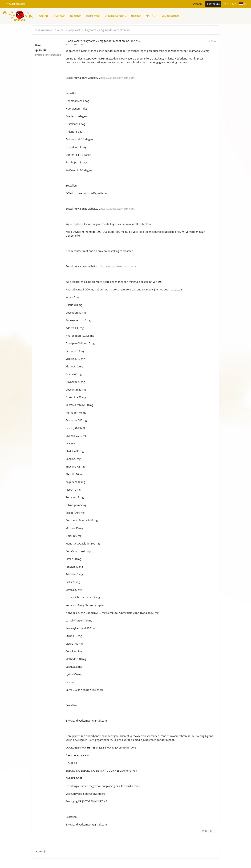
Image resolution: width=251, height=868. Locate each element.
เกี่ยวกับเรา (59, 16)
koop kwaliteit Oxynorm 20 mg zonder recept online (99, 30)
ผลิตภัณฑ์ (76, 16)
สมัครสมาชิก (213, 4)
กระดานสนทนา (43, 30)
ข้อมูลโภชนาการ (170, 16)
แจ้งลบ (213, 41)
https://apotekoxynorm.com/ (118, 78)
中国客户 (151, 16)
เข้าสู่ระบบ (197, 4)
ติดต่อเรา (136, 16)
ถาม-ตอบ (60, 30)
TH (243, 4)
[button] (185, 16)
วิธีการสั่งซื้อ (93, 16)
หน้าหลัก (43, 16)
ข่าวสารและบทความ (115, 16)
